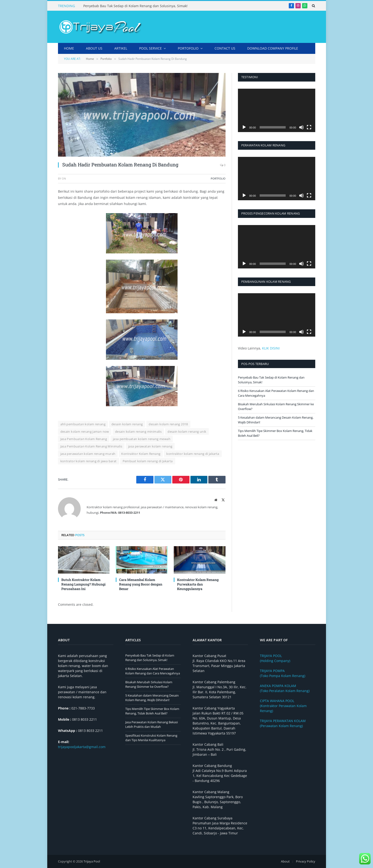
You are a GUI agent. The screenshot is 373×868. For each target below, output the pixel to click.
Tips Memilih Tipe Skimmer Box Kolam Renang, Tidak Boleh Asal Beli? (152, 711)
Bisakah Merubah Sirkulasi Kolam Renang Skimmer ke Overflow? (149, 684)
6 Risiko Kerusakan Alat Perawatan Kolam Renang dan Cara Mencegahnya (153, 671)
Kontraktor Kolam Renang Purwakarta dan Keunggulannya (198, 584)
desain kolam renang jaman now (85, 431)
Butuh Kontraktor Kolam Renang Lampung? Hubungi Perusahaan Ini (83, 584)
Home (69, 48)
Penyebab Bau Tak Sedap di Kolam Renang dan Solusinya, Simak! (135, 6)
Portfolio (218, 178)
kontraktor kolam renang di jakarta (193, 454)
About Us (94, 48)
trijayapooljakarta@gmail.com (82, 747)
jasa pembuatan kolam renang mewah (142, 439)
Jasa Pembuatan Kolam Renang (84, 439)
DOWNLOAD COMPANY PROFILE (273, 48)
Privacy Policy (306, 861)
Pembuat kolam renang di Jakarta (148, 461)
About (285, 861)
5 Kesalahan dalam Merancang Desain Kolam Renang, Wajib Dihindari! (152, 698)
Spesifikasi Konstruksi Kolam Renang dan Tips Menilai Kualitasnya (151, 738)
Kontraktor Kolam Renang (141, 454)
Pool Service (150, 48)
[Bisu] (301, 127)
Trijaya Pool (92, 861)
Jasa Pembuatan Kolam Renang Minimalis (91, 446)
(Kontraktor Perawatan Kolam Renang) (283, 706)
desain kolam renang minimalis (138, 431)
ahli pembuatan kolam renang (83, 424)
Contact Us (225, 48)
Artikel (121, 48)
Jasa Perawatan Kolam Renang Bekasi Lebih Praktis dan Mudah (152, 724)
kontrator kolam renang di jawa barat (89, 461)
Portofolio (188, 48)
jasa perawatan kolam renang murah (88, 454)
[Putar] (244, 127)
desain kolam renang (127, 424)
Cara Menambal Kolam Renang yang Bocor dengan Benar (141, 584)
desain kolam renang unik (187, 431)
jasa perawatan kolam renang (150, 446)
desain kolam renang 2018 (168, 424)
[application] (277, 110)
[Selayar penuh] (309, 127)
